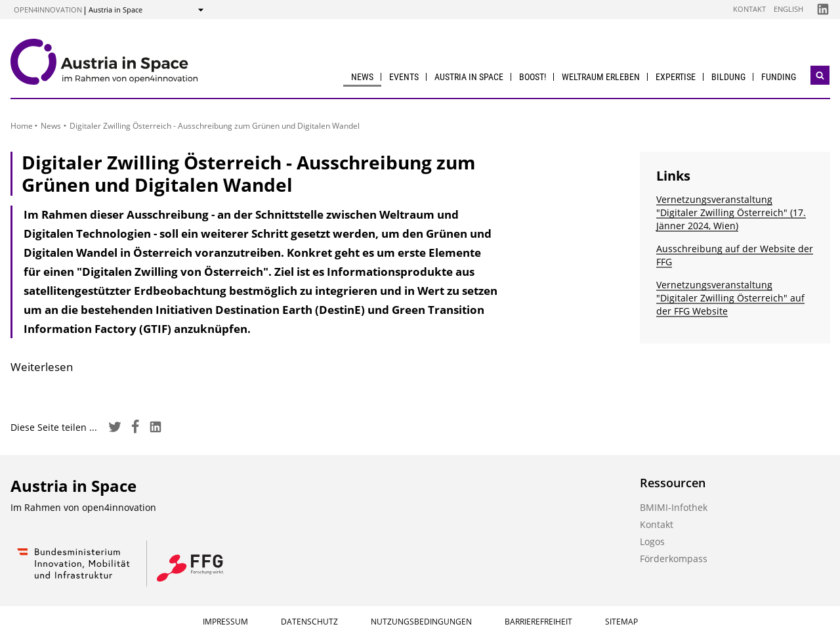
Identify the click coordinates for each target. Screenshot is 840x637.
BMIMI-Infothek (674, 507)
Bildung (728, 77)
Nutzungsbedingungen (421, 622)
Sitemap (621, 622)
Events (404, 77)
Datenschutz (309, 622)
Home (22, 126)
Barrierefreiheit (538, 622)
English (788, 9)
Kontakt (749, 9)
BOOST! (533, 77)
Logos (652, 541)
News (362, 77)
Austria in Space (469, 77)
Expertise (676, 77)
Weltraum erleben (601, 77)
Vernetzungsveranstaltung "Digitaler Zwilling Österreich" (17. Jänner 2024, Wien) (731, 212)
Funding (779, 77)
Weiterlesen (42, 367)
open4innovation (48, 10)
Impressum (225, 622)
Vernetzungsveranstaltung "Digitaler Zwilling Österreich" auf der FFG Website (730, 298)
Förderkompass (674, 559)
